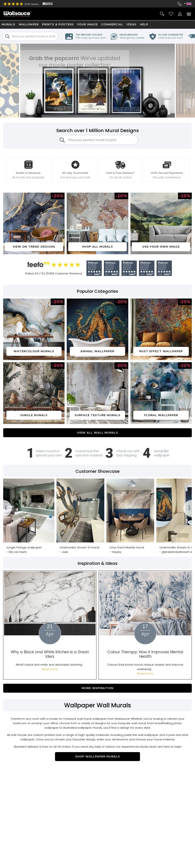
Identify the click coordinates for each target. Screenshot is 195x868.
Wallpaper (29, 24)
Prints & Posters (58, 24)
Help (144, 24)
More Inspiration (97, 688)
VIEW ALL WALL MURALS (98, 433)
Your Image (87, 24)
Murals (8, 24)
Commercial (112, 24)
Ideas (132, 24)
